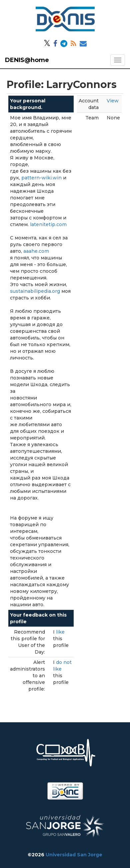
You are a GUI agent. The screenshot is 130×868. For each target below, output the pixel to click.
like (60, 632)
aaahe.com (36, 251)
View (113, 101)
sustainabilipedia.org (35, 291)
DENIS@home (27, 60)
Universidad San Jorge (74, 855)
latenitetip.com (48, 224)
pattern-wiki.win (41, 178)
